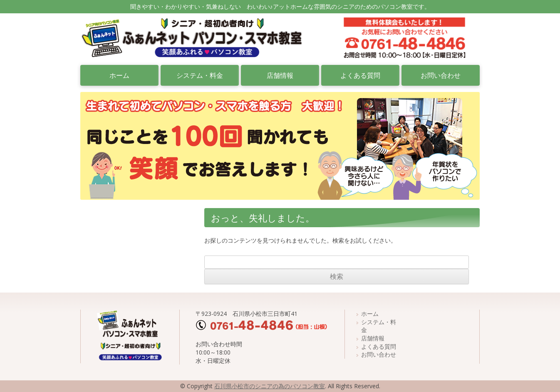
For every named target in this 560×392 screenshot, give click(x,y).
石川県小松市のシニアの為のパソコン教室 (270, 386)
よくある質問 (360, 75)
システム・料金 (200, 75)
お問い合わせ (441, 75)
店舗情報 (280, 75)
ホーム (119, 75)
